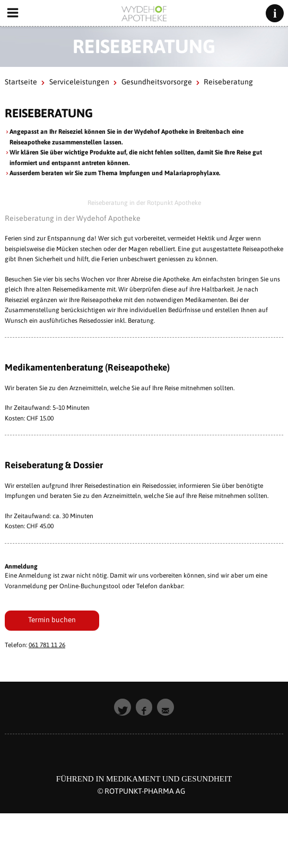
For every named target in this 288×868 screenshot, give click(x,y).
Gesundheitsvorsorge (157, 82)
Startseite (21, 82)
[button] (123, 707)
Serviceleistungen (79, 82)
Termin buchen (52, 620)
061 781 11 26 (47, 645)
